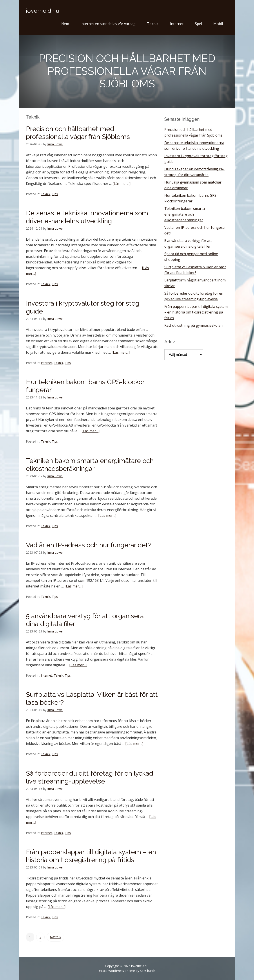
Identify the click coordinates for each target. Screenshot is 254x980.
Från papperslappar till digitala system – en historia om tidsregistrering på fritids (91, 856)
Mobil (218, 24)
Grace (103, 971)
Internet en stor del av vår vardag (108, 24)
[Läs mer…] (122, 184)
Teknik (153, 24)
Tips (55, 194)
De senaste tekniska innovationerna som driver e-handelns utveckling (87, 217)
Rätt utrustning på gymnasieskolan (193, 325)
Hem (65, 24)
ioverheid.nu (43, 11)
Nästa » (55, 937)
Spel (198, 24)
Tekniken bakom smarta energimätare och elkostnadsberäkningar (90, 465)
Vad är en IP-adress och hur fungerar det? (89, 545)
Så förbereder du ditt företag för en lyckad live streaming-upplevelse (90, 777)
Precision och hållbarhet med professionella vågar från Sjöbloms (78, 133)
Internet (177, 24)
